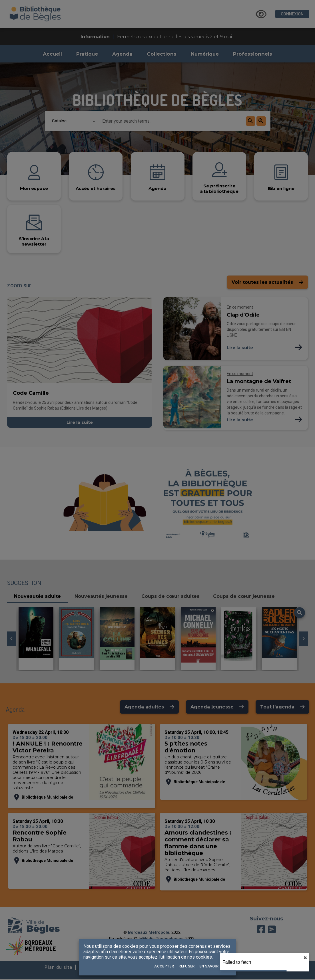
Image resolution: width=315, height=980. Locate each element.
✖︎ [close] (305, 958)
